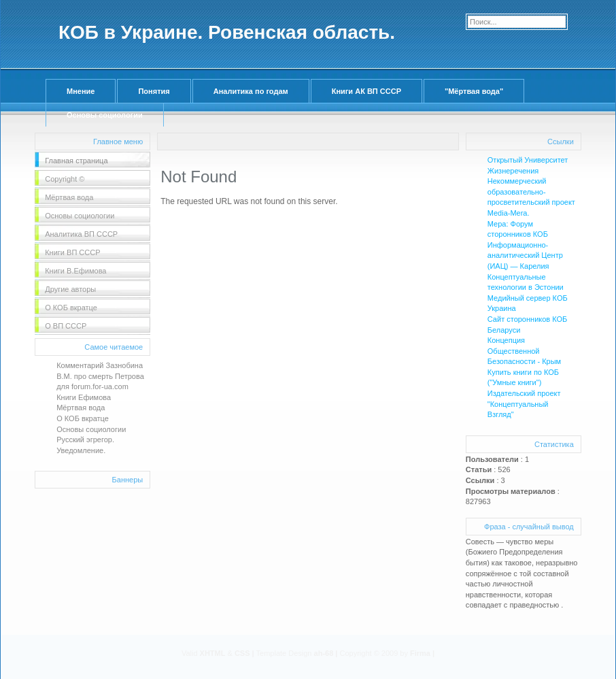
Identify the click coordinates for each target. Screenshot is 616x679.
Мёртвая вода (81, 408)
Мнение (81, 91)
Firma (420, 653)
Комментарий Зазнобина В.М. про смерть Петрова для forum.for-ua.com (100, 376)
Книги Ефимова (84, 397)
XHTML (213, 653)
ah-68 (324, 653)
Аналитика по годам (251, 91)
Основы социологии (105, 115)
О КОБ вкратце (83, 418)
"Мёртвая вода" (474, 91)
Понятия (154, 91)
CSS (242, 653)
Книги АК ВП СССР (366, 91)
